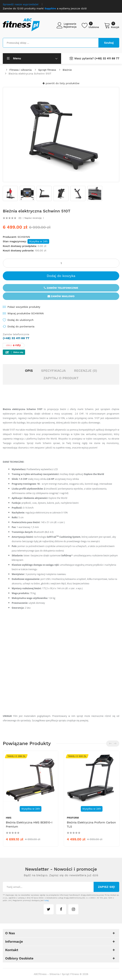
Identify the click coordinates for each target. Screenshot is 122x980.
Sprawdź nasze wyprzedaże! (21, 4)
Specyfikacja (53, 371)
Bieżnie (67, 70)
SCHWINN (24, 237)
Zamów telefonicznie (61, 288)
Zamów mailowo (61, 296)
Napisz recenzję (33, 218)
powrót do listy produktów (61, 83)
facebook (61, 909)
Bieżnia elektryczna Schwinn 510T (30, 74)
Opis (29, 371)
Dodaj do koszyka (61, 276)
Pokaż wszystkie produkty (24, 307)
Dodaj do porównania (21, 326)
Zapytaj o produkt (61, 378)
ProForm (73, 818)
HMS (9, 818)
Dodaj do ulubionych (20, 320)
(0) (20, 218)
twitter (49, 909)
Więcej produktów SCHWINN (26, 313)
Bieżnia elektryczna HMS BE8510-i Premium (29, 825)
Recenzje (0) (86, 371)
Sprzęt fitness (47, 70)
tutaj (47, 900)
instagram (73, 909)
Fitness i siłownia (21, 70)
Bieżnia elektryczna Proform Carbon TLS (91, 825)
